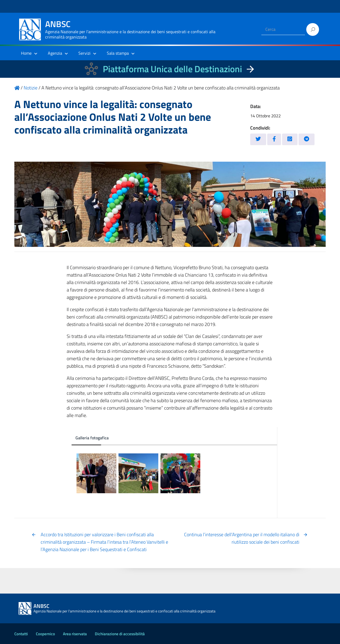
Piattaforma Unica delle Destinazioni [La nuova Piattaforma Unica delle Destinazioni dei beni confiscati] (172, 69)
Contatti (21, 634)
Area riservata (75, 634)
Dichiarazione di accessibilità (120, 634)
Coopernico (45, 634)
